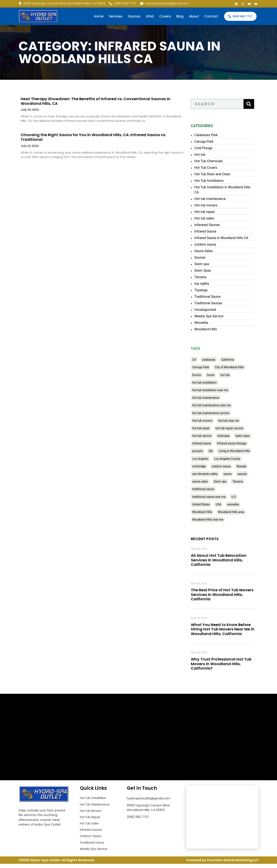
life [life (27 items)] (215, 451)
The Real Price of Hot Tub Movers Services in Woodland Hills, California (227, 594)
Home (99, 16)
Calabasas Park (211, 135)
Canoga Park (208, 142)
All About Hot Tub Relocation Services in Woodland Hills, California (223, 560)
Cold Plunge (208, 148)
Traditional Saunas (213, 303)
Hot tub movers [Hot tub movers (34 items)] (207, 421)
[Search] (253, 104)
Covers (165, 16)
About (194, 16)
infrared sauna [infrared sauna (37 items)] (206, 443)
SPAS (150, 16)
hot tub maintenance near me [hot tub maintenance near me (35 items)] (216, 405)
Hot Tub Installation (213, 181)
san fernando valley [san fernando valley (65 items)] (209, 474)
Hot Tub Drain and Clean (217, 174)
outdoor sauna (210, 244)
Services (116, 16)
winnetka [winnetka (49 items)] (238, 504)
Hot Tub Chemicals (213, 161)
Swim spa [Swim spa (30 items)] (225, 481)
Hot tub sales (209, 218)
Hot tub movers (210, 205)
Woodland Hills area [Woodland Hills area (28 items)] (235, 512)
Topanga (205, 290)
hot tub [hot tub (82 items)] (229, 375)
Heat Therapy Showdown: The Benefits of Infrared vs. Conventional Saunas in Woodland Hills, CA (85, 101)
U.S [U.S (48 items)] (238, 497)
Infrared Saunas (92, 833)
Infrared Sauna (210, 231)
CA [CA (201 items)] (199, 360)
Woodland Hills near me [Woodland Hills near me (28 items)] (212, 520)
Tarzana (205, 277)
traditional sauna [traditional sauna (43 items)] (208, 489)
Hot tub (204, 155)
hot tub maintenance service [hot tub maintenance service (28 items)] (215, 413)
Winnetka (206, 323)
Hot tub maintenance (215, 199)
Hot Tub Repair (91, 819)
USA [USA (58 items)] (223, 504)
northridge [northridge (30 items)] (203, 466)
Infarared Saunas (212, 225)
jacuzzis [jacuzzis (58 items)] (202, 451)
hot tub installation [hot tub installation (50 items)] (209, 383)
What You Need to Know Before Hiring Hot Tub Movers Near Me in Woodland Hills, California (227, 629)
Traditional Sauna (212, 297)
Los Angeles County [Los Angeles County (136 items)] (232, 459)
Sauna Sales (208, 251)
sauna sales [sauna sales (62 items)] (205, 481)
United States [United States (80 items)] (205, 504)
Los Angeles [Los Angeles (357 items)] (205, 459)
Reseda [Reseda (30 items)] (246, 466)
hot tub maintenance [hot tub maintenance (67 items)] (210, 398)
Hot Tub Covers (210, 168)
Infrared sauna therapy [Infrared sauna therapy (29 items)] (236, 443)
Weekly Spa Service (213, 316)
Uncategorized (210, 310)
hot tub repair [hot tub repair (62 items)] (205, 428)
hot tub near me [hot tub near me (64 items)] (233, 421)
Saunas (134, 16)
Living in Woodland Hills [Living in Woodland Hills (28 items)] (239, 451)
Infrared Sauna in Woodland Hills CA (226, 238)
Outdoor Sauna (92, 839)
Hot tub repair (209, 212)
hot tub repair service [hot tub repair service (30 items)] (234, 428)
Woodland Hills (210, 329)
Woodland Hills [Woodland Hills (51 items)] (207, 512)
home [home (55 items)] (215, 375)
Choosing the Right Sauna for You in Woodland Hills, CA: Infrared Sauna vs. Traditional (83, 137)
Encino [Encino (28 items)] (201, 375)
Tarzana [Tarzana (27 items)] (242, 481)
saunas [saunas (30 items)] (247, 474)
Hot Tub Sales (90, 826)
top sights (206, 284)
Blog (180, 16)
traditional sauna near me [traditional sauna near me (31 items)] (213, 497)
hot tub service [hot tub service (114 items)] (206, 436)
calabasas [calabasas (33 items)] (213, 360)
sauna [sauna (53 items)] (232, 474)
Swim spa (206, 264)
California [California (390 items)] (232, 360)
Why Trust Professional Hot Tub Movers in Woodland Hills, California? (226, 664)
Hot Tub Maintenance (96, 805)
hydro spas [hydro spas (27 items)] (247, 436)
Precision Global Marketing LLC (233, 865)
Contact (211, 16)
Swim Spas (207, 271)
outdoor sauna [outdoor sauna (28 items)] (226, 466)
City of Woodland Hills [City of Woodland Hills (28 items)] (234, 367)
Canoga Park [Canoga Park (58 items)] (205, 367)
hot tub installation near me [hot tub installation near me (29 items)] (215, 390)
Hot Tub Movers (92, 812)
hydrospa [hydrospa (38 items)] (228, 436)
